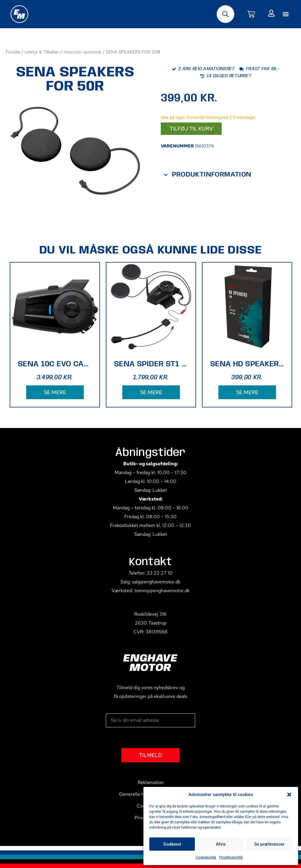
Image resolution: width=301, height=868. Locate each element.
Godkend (172, 844)
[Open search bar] (225, 14)
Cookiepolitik (206, 857)
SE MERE (55, 392)
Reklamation (151, 782)
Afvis (221, 844)
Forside (13, 52)
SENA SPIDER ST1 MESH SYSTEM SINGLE (151, 364)
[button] (289, 795)
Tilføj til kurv (191, 129)
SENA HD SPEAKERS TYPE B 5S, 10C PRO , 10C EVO (247, 364)
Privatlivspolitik (231, 857)
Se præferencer (269, 844)
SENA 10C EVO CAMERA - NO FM (55, 364)
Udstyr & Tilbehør (42, 52)
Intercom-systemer (82, 52)
